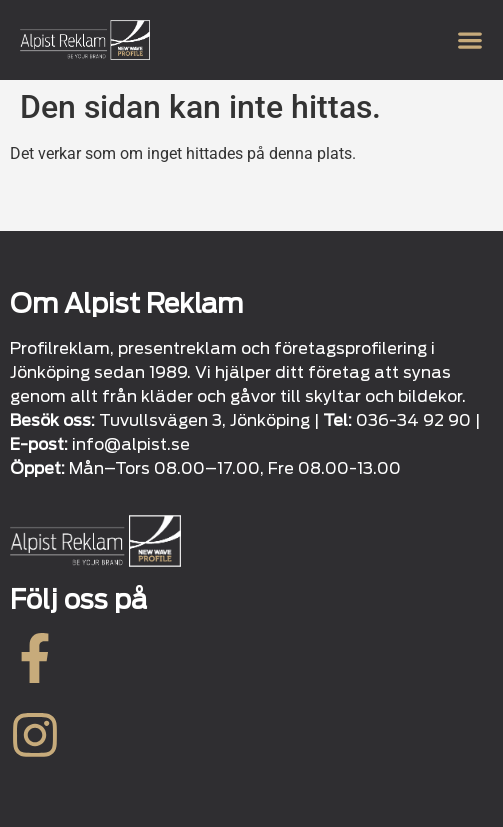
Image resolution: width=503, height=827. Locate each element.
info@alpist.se (131, 444)
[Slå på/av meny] (470, 40)
